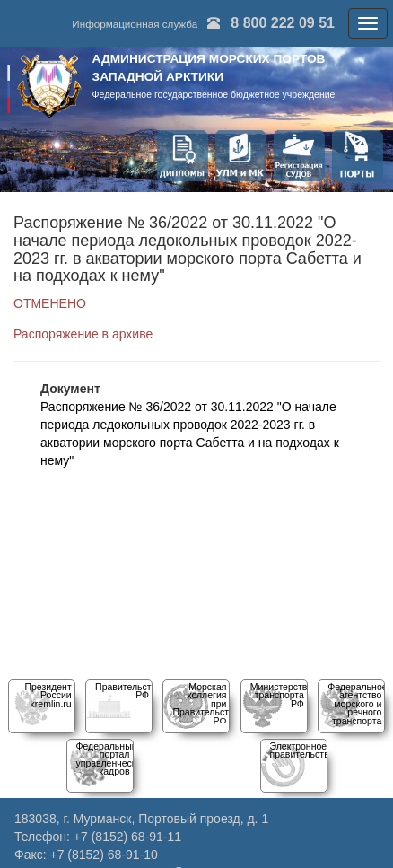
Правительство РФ (128, 691)
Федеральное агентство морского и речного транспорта (357, 704)
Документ (70, 389)
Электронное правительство (302, 750)
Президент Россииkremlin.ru (48, 695)
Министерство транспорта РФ (281, 695)
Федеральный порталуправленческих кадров (111, 758)
